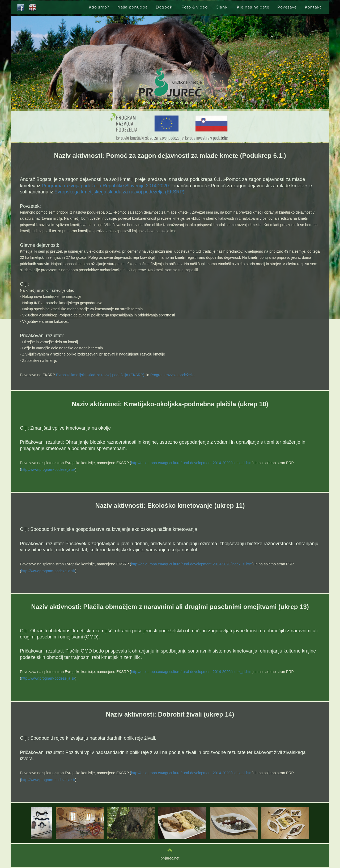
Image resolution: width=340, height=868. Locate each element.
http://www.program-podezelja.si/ (48, 469)
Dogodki (165, 7)
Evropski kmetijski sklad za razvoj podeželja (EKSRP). (101, 375)
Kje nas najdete (253, 7)
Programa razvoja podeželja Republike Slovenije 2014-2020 (105, 186)
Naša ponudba (133, 7)
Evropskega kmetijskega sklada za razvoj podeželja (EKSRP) (119, 192)
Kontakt (313, 7)
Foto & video (195, 7)
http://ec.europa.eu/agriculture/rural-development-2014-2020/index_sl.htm (192, 463)
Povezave (287, 7)
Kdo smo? (99, 7)
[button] (299, 63)
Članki (222, 7)
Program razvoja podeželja (173, 375)
